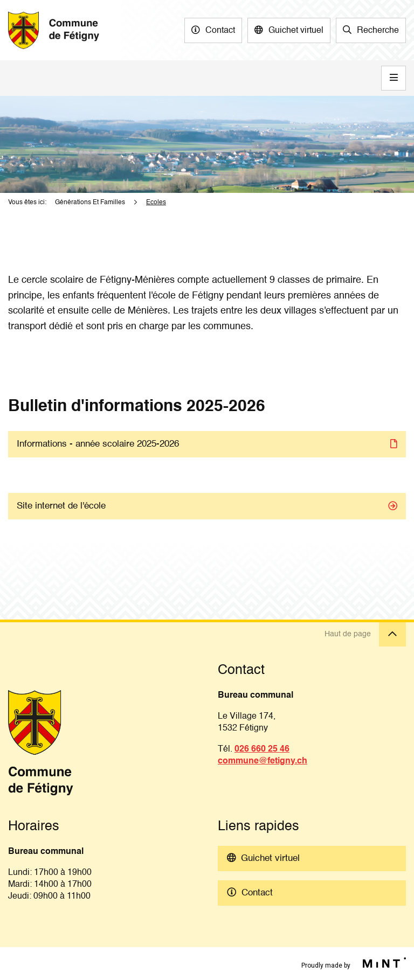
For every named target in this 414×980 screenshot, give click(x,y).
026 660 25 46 (262, 749)
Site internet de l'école (61, 506)
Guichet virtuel (296, 31)
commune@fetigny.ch (263, 761)
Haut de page (365, 634)
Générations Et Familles (90, 203)
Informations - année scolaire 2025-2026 (98, 444)
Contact (220, 31)
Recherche (378, 31)
